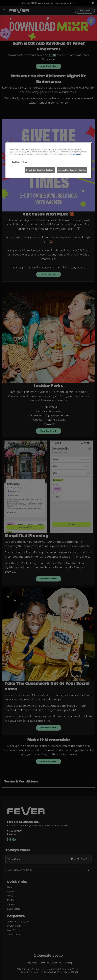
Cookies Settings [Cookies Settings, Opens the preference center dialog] (19, 162)
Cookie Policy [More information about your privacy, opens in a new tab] (75, 154)
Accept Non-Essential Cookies (72, 170)
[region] (49, 160)
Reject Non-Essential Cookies (40, 170)
